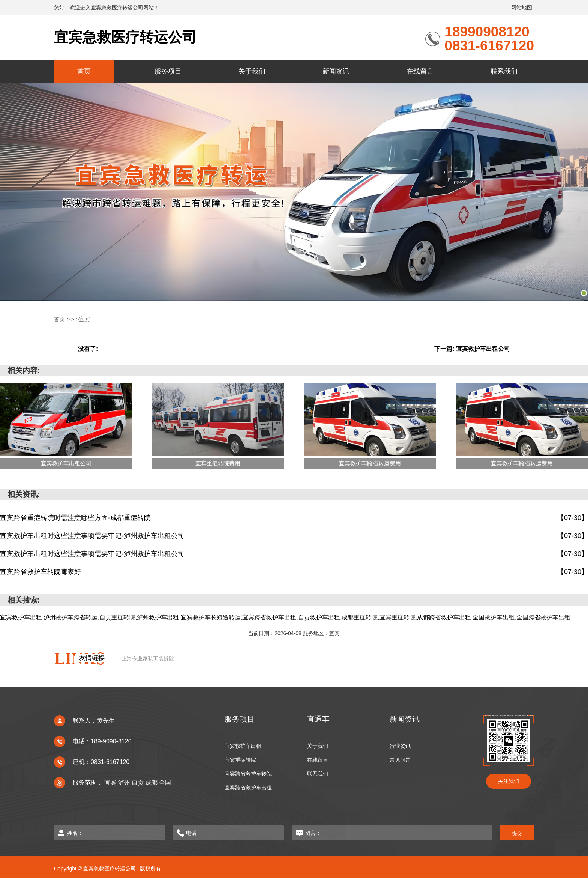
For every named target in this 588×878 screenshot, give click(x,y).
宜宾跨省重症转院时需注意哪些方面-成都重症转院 (294, 518)
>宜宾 (82, 319)
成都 (152, 782)
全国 (165, 782)
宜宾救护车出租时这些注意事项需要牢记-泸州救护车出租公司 (294, 536)
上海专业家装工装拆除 (148, 658)
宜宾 (111, 782)
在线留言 (420, 71)
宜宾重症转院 (240, 760)
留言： (386, 833)
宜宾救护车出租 (243, 746)
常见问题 (400, 760)
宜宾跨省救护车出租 (248, 787)
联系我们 (504, 71)
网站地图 (522, 8)
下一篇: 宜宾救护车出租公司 (472, 348)
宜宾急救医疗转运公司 (127, 37)
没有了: (88, 348)
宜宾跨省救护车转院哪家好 (294, 572)
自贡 (138, 782)
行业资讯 (400, 746)
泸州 (125, 782)
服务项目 (168, 71)
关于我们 (252, 71)
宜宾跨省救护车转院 (248, 774)
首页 (84, 71)
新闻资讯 (336, 71)
